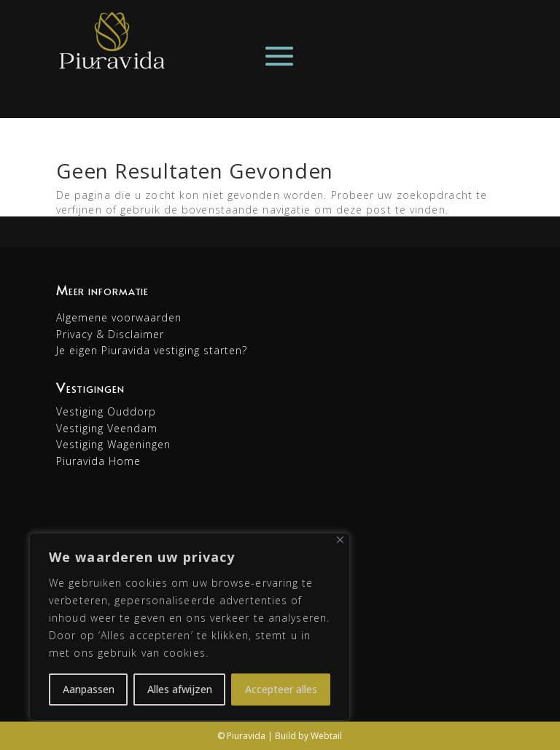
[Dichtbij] (340, 540)
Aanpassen (89, 689)
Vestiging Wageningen (113, 444)
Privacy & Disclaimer (110, 334)
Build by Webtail (308, 736)
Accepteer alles (281, 689)
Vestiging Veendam (107, 428)
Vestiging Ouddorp (106, 411)
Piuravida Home (98, 461)
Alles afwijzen (180, 689)
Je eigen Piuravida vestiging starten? (152, 350)
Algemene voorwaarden (119, 317)
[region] (190, 627)
